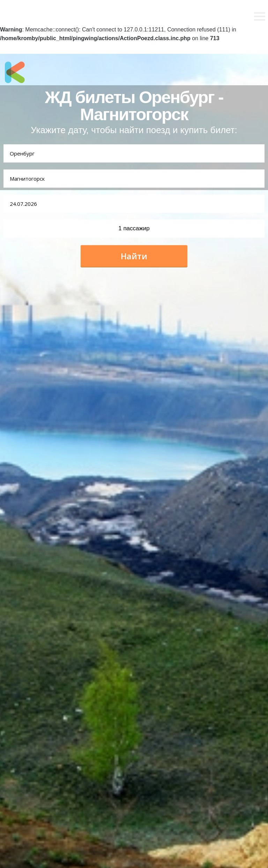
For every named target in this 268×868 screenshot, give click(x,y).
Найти (134, 256)
